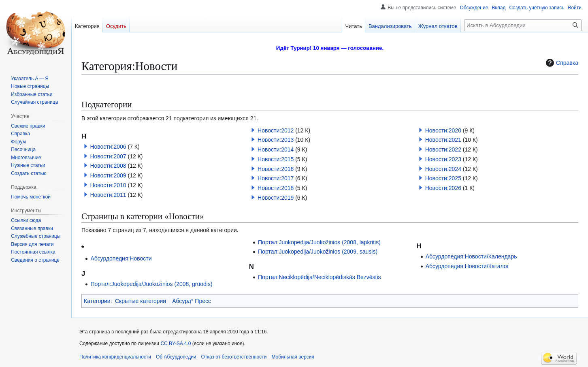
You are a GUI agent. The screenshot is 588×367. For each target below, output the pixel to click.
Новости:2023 (443, 159)
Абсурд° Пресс (192, 301)
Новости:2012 (276, 130)
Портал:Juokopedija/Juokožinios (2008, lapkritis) (319, 242)
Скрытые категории (141, 301)
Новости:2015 (276, 159)
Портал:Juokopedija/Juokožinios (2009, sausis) (318, 252)
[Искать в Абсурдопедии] (523, 25)
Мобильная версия (293, 357)
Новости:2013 (276, 140)
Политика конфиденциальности (115, 357)
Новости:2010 (108, 185)
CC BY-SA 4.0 (176, 344)
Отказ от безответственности (234, 357)
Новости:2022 (443, 149)
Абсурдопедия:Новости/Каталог (467, 266)
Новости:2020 (443, 130)
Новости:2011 (108, 195)
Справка (561, 63)
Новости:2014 (276, 149)
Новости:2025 (443, 178)
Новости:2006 (108, 147)
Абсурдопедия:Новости (121, 258)
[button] (86, 146)
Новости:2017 (276, 178)
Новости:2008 (108, 166)
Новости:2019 (276, 198)
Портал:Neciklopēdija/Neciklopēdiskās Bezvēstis (320, 277)
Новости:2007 (108, 156)
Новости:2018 (276, 188)
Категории (97, 301)
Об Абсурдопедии (176, 357)
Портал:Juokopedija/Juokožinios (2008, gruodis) (151, 284)
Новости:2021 (443, 140)
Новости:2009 (108, 175)
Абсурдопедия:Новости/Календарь (471, 256)
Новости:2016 (276, 169)
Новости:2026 (443, 188)
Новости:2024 (443, 169)
